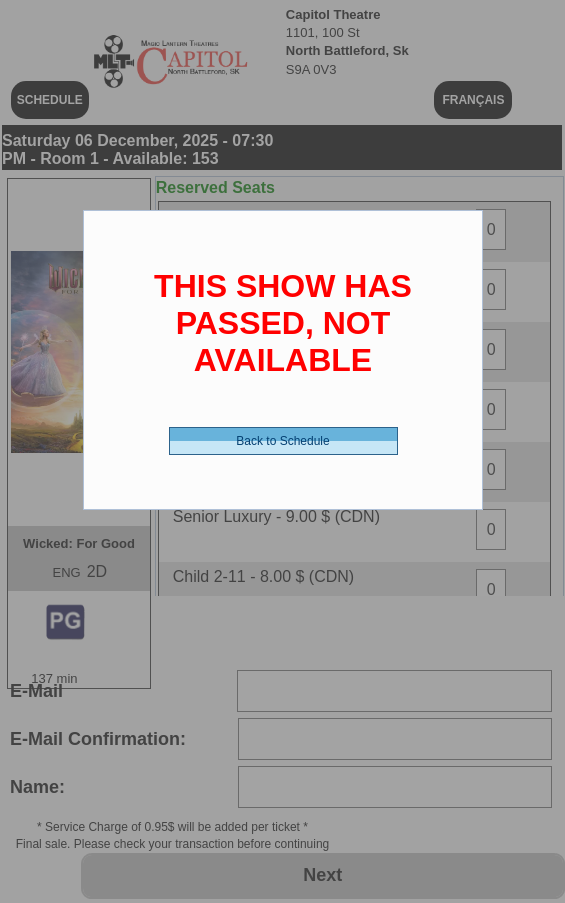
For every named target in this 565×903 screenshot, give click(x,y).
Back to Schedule (282, 441)
